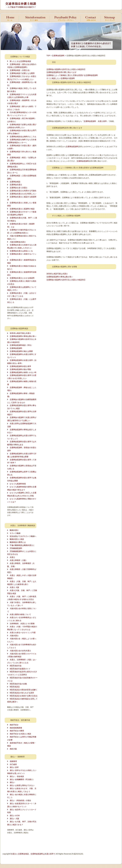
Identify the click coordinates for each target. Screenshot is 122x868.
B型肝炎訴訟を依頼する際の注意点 (24, 696)
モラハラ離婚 (15, 533)
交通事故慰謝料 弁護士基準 (95, 121)
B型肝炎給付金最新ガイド (20, 669)
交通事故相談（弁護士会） (20, 70)
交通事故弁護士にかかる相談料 (22, 278)
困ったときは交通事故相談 (20, 61)
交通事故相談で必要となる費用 (22, 73)
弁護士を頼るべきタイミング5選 (23, 633)
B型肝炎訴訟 (15, 687)
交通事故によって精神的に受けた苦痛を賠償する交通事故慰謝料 (72, 75)
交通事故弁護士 (16, 185)
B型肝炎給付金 (16, 666)
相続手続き (14, 725)
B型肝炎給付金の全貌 (18, 684)
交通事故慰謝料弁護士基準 (20, 366)
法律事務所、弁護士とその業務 (22, 624)
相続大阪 (13, 749)
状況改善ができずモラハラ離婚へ (23, 536)
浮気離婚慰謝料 (16, 548)
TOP (48, 56)
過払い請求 (14, 767)
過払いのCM (15, 815)
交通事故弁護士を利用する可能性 (23, 191)
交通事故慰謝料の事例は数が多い (23, 336)
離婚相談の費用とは (18, 542)
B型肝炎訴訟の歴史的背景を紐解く (24, 690)
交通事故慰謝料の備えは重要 (21, 351)
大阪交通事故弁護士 (18, 242)
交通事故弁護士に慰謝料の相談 (22, 209)
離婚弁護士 (14, 530)
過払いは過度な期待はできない (22, 785)
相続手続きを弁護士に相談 (20, 734)
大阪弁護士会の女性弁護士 (20, 651)
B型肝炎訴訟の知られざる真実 (22, 693)
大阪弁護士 (14, 636)
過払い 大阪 (14, 819)
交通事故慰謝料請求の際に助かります (62, 72)
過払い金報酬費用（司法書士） (22, 779)
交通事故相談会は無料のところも (23, 137)
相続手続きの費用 (17, 731)
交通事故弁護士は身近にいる (21, 251)
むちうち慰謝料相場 (18, 484)
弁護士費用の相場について (20, 614)
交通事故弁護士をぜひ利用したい (23, 194)
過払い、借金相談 (17, 776)
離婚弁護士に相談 (17, 539)
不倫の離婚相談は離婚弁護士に (22, 545)
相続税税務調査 (16, 728)
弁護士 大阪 (14, 587)
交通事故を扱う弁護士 (19, 188)
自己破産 (13, 764)
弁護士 (12, 557)
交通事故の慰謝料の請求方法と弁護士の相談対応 (66, 69)
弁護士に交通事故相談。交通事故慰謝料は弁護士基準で (33, 854)
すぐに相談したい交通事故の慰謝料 (61, 78)
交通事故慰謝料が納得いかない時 (23, 372)
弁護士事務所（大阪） (19, 560)
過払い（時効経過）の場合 (20, 800)
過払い (12, 782)
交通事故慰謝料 (16, 348)
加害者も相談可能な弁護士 (20, 333)
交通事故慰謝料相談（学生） (21, 345)
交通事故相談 (15, 182)
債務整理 (13, 761)
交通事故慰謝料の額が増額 (20, 369)
